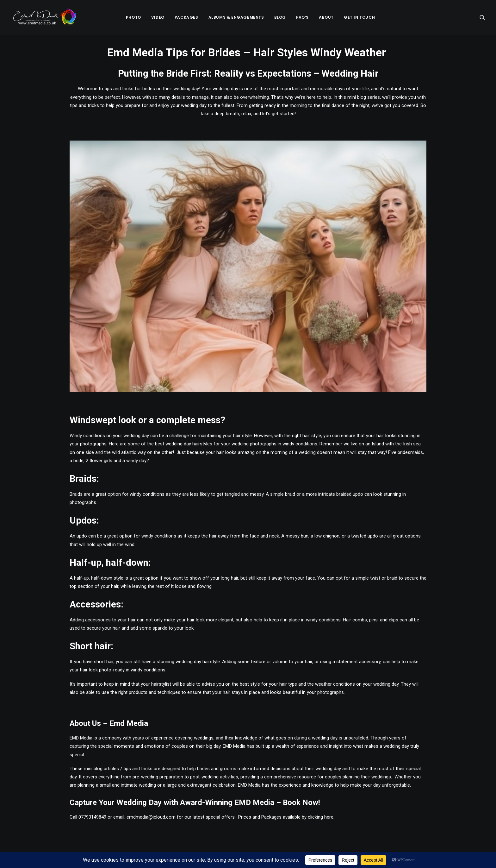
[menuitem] (133, 18)
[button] (482, 18)
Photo (133, 18)
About (326, 18)
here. (329, 818)
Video (158, 18)
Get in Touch (359, 18)
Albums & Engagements (236, 18)
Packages (186, 18)
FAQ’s (302, 18)
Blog (280, 18)
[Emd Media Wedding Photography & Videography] (45, 18)
